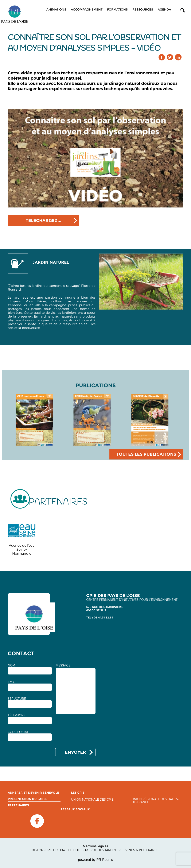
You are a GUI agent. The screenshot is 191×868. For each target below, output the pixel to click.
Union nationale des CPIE (92, 800)
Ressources (143, 9)
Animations (56, 9)
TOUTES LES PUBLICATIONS (146, 454)
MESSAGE (63, 665)
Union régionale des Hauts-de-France (155, 801)
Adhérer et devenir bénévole (33, 793)
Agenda (164, 9)
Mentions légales (95, 846)
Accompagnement (87, 9)
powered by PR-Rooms (95, 860)
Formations (117, 9)
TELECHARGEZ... (44, 220)
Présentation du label (27, 799)
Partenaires (18, 805)
